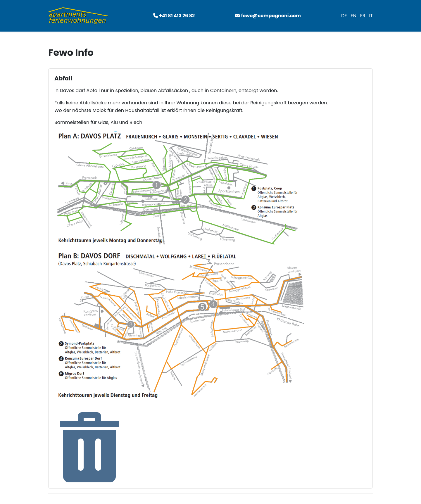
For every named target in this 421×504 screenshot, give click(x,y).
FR (363, 16)
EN (353, 16)
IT (371, 16)
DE (344, 16)
